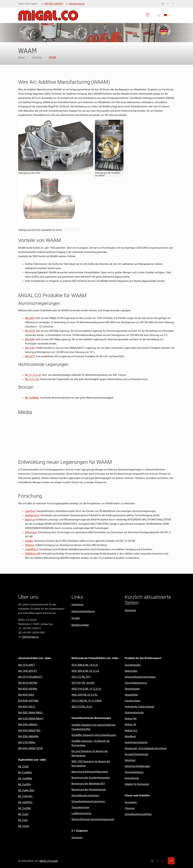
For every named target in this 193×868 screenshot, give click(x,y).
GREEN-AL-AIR (33, 554)
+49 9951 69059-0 (53, 4)
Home (21, 57)
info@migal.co (77, 4)
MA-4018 (30, 331)
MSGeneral (31, 532)
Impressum (77, 605)
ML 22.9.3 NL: (32, 379)
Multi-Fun (30, 520)
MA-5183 (30, 348)
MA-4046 (30, 339)
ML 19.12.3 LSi (33, 375)
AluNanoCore (32, 515)
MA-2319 (30, 356)
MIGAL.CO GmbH (49, 861)
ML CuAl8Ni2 (32, 398)
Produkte (37, 57)
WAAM (52, 57)
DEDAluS (30, 545)
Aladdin (29, 541)
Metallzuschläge (80, 625)
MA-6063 (30, 318)
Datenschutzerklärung (83, 611)
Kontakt (75, 618)
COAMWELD (32, 549)
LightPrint (30, 511)
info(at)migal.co (30, 637)
